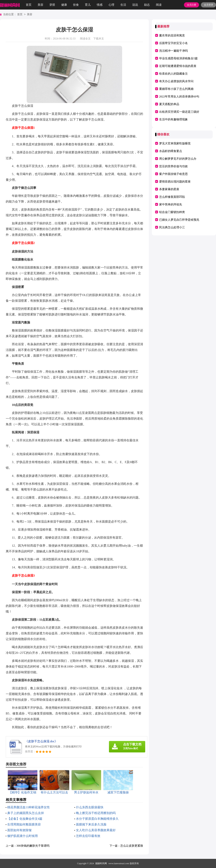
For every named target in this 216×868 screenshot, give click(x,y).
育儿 (88, 5)
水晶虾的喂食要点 (171, 151)
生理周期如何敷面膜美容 (24, 824)
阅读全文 (85, 39)
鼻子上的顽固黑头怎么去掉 (26, 813)
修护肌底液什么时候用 (23, 836)
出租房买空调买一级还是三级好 (179, 112)
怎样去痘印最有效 (88, 836)
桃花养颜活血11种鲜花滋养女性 (29, 807)
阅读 (159, 5)
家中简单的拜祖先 (171, 204)
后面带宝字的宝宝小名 (173, 43)
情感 (100, 5)
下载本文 (99, 39)
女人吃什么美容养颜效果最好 (96, 830)
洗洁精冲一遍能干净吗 (173, 51)
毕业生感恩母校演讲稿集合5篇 (179, 58)
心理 (111, 5)
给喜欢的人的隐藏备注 (173, 74)
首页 (29, 5)
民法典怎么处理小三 (172, 227)
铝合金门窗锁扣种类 (172, 212)
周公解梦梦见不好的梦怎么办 (178, 159)
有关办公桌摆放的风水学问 (176, 81)
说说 (135, 5)
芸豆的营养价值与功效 (173, 166)
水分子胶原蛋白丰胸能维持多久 (97, 819)
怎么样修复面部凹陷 (172, 197)
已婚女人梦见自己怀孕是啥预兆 (179, 220)
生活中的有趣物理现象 (173, 119)
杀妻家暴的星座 (169, 189)
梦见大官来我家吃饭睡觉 (175, 143)
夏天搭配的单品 (169, 104)
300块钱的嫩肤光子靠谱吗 (33, 846)
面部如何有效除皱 (19, 830)
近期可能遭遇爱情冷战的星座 (178, 66)
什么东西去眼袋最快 (90, 807)
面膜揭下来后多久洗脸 (91, 824)
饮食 (76, 5)
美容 (40, 5)
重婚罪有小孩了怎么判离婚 (176, 89)
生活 (123, 5)
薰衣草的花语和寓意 (172, 35)
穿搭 (52, 5)
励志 (147, 5)
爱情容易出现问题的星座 (175, 182)
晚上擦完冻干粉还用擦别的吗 (96, 813)
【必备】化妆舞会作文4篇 (25, 819)
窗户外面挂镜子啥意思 (173, 174)
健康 (64, 5)
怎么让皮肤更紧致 (132, 846)
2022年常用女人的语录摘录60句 (179, 97)
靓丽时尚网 (101, 863)
